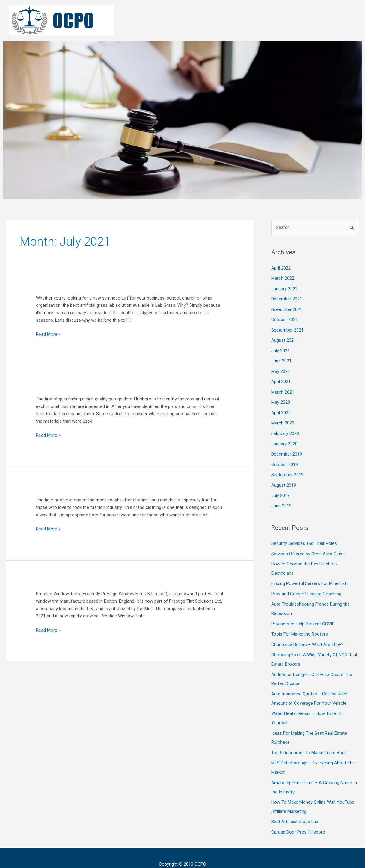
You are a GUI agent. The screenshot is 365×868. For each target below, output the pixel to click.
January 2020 (284, 440)
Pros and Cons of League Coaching (306, 587)
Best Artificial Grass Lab (295, 810)
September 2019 (287, 470)
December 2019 (287, 450)
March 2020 (283, 420)
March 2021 (283, 389)
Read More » (48, 334)
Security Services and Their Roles (304, 538)
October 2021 (285, 318)
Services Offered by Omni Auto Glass (308, 548)
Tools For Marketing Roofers (300, 627)
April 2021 (281, 379)
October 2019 (285, 460)
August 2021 (284, 339)
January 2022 (284, 288)
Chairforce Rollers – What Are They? (307, 636)
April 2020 (281, 409)
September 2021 (287, 329)
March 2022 (283, 278)
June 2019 (281, 500)
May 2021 (281, 369)
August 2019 (284, 480)
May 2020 (281, 399)
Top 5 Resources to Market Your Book (309, 742)
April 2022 (281, 268)
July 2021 (280, 349)
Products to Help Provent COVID (303, 616)
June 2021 (281, 359)
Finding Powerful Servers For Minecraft (310, 577)
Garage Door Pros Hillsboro (298, 820)
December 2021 (287, 298)
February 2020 (285, 430)
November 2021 (287, 309)
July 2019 (280, 490)
